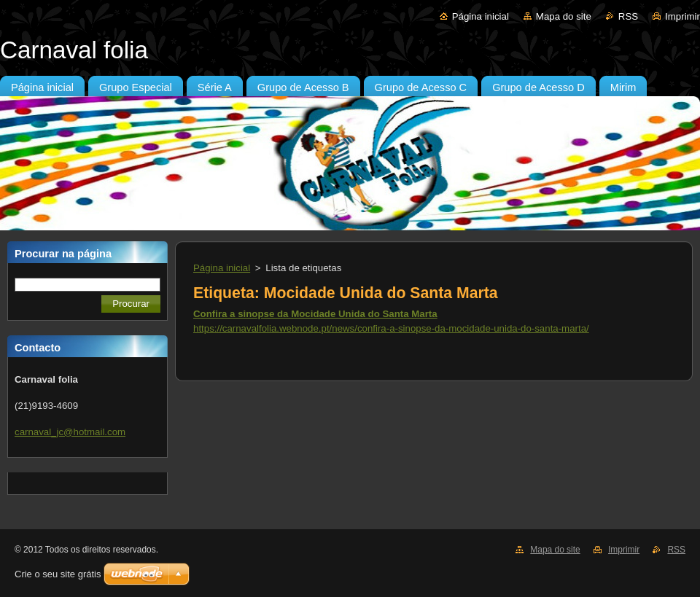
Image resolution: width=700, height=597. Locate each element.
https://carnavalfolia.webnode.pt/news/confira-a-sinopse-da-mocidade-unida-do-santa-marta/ (391, 328)
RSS (628, 16)
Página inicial (481, 16)
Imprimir (682, 16)
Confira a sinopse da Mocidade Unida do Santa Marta (315, 314)
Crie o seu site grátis (58, 574)
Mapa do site (564, 16)
